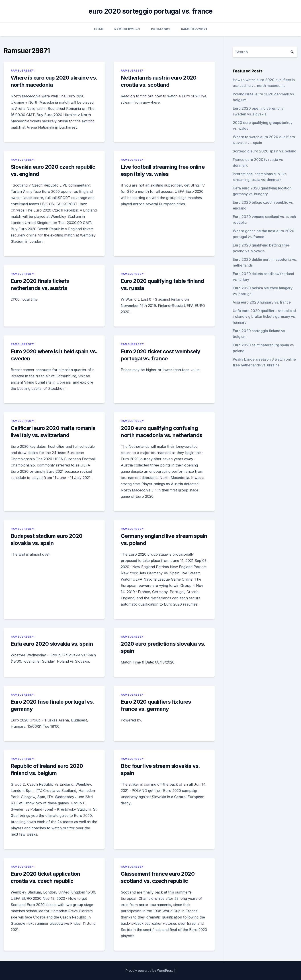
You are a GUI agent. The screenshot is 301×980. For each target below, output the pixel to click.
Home (99, 29)
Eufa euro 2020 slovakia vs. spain (52, 644)
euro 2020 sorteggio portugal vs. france (151, 11)
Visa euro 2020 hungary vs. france (262, 302)
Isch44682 (161, 29)
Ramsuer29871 (127, 29)
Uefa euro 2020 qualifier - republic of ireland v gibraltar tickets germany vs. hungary (264, 316)
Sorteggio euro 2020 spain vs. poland (265, 151)
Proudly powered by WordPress (149, 971)
